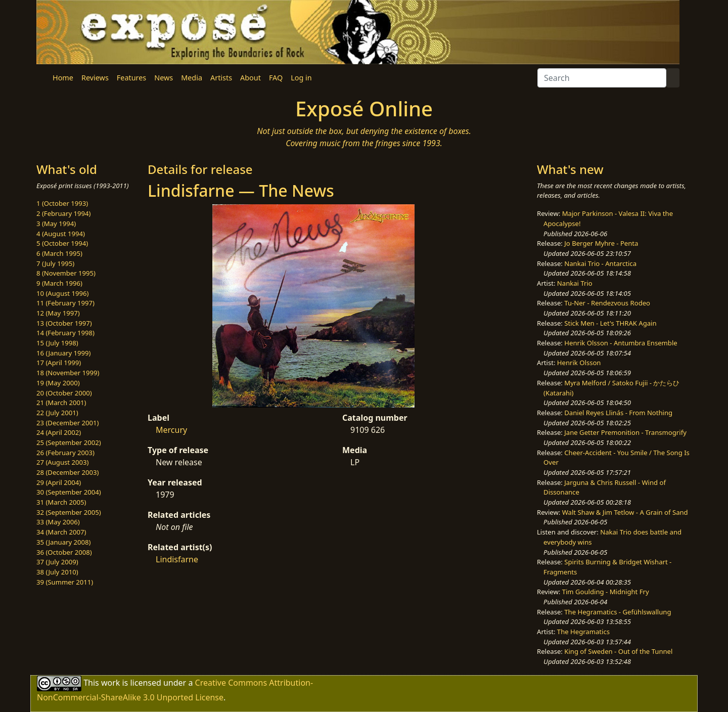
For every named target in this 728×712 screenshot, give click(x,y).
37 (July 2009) (57, 562)
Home (63, 78)
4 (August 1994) (61, 234)
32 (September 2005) (69, 512)
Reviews (95, 78)
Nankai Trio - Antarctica (600, 263)
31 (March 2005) (61, 502)
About (251, 78)
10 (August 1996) (62, 293)
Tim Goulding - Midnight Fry (606, 592)
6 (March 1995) (59, 253)
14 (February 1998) (65, 333)
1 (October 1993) (62, 203)
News (164, 78)
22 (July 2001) (57, 413)
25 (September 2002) (69, 442)
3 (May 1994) (56, 224)
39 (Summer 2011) (65, 582)
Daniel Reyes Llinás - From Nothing (618, 413)
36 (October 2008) (64, 552)
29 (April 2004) (59, 482)
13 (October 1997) (64, 323)
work (110, 683)
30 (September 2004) (69, 492)
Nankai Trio (575, 283)
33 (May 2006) (58, 522)
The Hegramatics (583, 632)
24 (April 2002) (59, 432)
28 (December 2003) (67, 472)
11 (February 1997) (65, 303)
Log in (301, 78)
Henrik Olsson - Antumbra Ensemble (621, 343)
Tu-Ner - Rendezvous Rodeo (607, 303)
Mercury (171, 430)
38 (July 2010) (57, 572)
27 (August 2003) (62, 462)
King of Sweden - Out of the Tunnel (618, 651)
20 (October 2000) (64, 393)
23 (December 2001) (67, 423)
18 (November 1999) (68, 373)
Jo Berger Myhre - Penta (601, 243)
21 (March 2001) (61, 403)
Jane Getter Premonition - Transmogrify (625, 432)
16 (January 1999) (63, 353)
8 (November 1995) (66, 273)
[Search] (602, 78)
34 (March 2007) (61, 532)
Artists (221, 78)
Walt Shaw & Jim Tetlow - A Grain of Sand (625, 512)
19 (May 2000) (58, 383)
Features (131, 78)
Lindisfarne (177, 559)
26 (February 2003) (65, 453)
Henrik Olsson (579, 363)
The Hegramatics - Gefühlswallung (618, 612)
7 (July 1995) (55, 263)
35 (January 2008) (63, 542)
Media (192, 78)
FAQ (276, 78)
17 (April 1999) (59, 363)
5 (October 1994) (62, 243)
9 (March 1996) (59, 283)
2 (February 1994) (63, 213)
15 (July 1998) (57, 343)
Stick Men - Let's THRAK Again (610, 323)
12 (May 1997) (58, 313)
